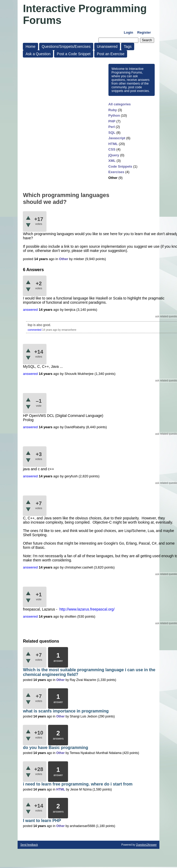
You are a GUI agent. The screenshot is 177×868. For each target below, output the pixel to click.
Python (114, 115)
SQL (112, 133)
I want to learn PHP (42, 821)
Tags (128, 47)
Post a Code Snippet (74, 54)
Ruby (113, 110)
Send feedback (29, 845)
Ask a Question (38, 54)
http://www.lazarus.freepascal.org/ (87, 609)
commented (34, 330)
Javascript (117, 138)
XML (112, 161)
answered (30, 310)
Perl (112, 127)
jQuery (114, 155)
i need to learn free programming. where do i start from (78, 784)
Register (144, 32)
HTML (113, 144)
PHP (112, 121)
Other (113, 178)
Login (129, 32)
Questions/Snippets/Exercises (66, 47)
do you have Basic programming (55, 748)
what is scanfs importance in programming (66, 711)
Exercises (116, 172)
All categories (120, 104)
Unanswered (107, 47)
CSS (112, 149)
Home (30, 47)
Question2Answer (146, 845)
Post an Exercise (111, 54)
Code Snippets (120, 166)
